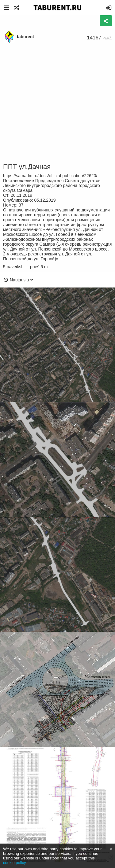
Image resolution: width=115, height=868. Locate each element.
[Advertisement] (57, 103)
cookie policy (14, 863)
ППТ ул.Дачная (27, 167)
